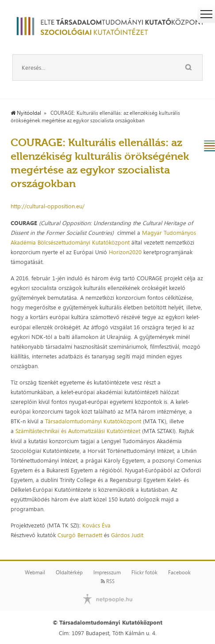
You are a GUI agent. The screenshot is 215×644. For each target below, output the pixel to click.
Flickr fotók (144, 572)
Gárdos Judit (127, 535)
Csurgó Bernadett (80, 535)
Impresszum (107, 572)
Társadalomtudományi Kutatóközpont (93, 421)
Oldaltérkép (69, 572)
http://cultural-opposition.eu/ (48, 206)
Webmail (35, 572)
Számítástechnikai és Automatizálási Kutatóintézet (78, 431)
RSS (108, 581)
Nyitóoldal (26, 113)
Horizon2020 (125, 252)
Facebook (179, 572)
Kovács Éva (96, 525)
